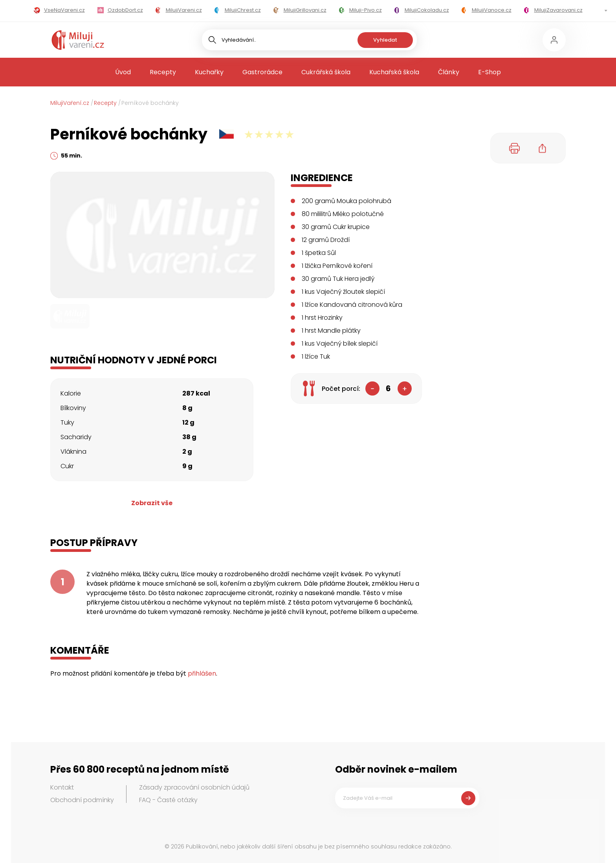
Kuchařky (209, 72)
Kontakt (62, 787)
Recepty (163, 72)
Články (449, 72)
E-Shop (489, 72)
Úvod (123, 72)
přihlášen (202, 673)
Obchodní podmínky (82, 800)
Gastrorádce (262, 72)
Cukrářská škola (326, 72)
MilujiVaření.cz (70, 103)
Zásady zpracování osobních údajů (194, 787)
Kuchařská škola (394, 72)
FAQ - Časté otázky (168, 800)
